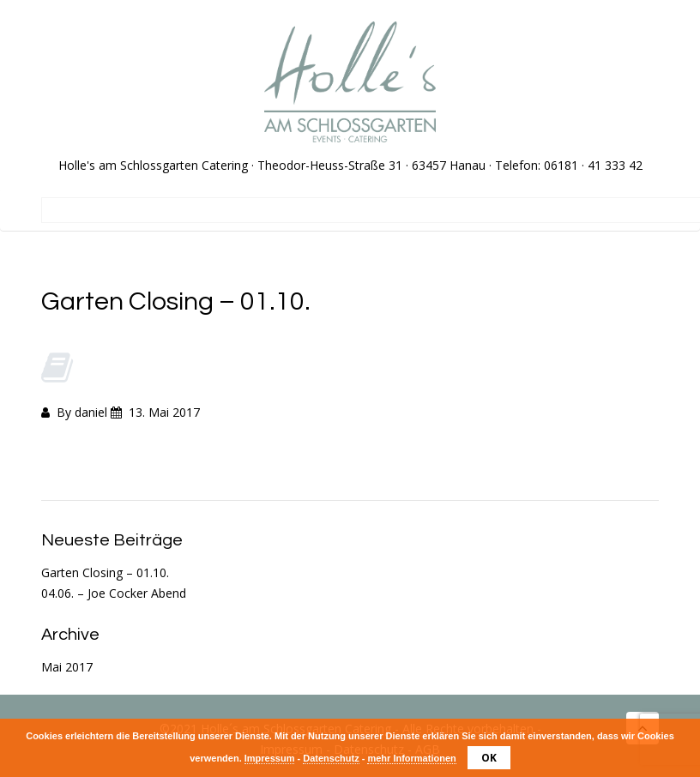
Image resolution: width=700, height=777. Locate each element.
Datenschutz (331, 758)
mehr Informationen (411, 758)
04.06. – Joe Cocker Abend (114, 593)
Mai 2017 (67, 667)
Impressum (270, 758)
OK (489, 758)
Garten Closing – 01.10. (105, 572)
